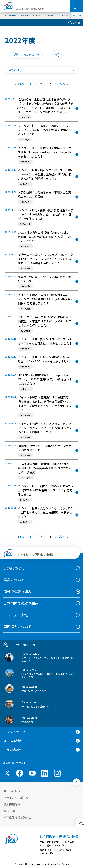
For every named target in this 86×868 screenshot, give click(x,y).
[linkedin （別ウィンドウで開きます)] (45, 773)
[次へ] (80, 15)
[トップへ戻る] (76, 782)
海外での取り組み (17, 592)
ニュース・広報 (16, 615)
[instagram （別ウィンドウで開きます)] (57, 773)
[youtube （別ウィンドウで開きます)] (32, 773)
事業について (14, 580)
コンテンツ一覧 (15, 732)
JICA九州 (71, 22)
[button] (26, 55)
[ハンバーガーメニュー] (77, 5)
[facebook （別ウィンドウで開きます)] (20, 773)
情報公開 (9, 811)
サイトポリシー (13, 791)
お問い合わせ (13, 750)
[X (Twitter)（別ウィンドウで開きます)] (7, 773)
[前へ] (74, 15)
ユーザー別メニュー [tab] (21, 645)
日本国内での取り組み (21, 603)
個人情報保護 (12, 804)
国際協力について (17, 627)
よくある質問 (13, 741)
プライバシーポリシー (17, 798)
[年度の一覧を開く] (42, 70)
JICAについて (14, 568)
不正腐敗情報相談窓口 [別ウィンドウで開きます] (17, 818)
